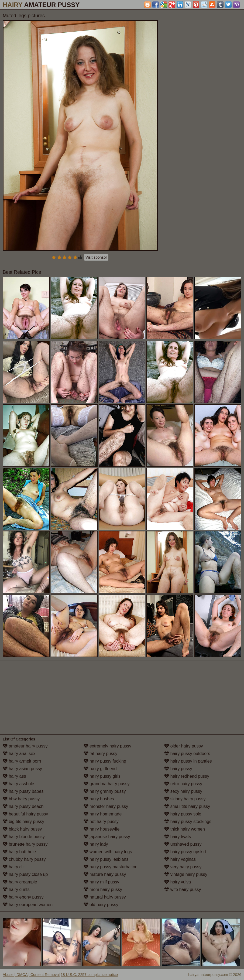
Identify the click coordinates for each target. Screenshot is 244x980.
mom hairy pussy (103, 889)
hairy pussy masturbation (111, 867)
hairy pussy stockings (188, 822)
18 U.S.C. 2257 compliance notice (89, 975)
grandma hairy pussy (107, 784)
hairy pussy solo (183, 814)
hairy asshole (18, 784)
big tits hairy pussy (23, 822)
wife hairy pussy (183, 889)
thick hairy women (185, 829)
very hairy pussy (183, 867)
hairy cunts (16, 889)
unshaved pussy (183, 844)
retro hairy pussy (183, 784)
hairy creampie (20, 882)
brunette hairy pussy (25, 844)
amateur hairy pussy (25, 746)
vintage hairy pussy (186, 874)
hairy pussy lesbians (106, 859)
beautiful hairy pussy (25, 814)
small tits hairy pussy (187, 806)
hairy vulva (178, 882)
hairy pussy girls (102, 776)
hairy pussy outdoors (187, 754)
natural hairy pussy (105, 897)
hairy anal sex (19, 754)
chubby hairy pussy (24, 859)
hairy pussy (178, 769)
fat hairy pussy (101, 754)
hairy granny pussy (105, 791)
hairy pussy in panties (188, 761)
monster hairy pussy (106, 806)
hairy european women (28, 905)
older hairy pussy (183, 746)
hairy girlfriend (100, 769)
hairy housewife (102, 829)
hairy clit (14, 867)
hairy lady (96, 844)
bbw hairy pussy (21, 799)
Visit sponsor (96, 257)
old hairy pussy (101, 905)
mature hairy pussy (105, 874)
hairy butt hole (19, 852)
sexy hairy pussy (183, 791)
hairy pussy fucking (105, 761)
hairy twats (178, 837)
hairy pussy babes (23, 791)
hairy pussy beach (23, 806)
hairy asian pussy (22, 769)
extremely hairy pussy (107, 746)
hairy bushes (99, 799)
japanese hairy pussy (107, 837)
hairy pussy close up (25, 874)
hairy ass (14, 776)
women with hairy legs (108, 852)
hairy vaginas (180, 859)
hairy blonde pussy (24, 837)
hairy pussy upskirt (185, 852)
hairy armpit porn (22, 761)
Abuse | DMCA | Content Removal (31, 975)
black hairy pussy (22, 829)
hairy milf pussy (102, 882)
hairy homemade (103, 814)
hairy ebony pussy (23, 897)
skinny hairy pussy (185, 799)
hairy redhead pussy (187, 776)
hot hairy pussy (101, 822)
